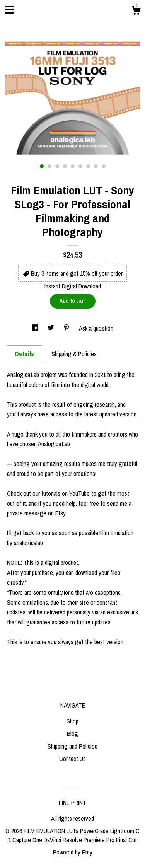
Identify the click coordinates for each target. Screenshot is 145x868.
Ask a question (96, 328)
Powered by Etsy (73, 852)
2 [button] (49, 166)
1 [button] (42, 166)
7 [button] (88, 166)
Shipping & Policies (74, 354)
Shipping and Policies (72, 746)
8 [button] (96, 166)
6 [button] (80, 166)
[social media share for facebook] (36, 328)
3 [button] (57, 166)
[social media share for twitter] (52, 328)
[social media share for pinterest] (67, 328)
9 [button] (104, 166)
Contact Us (72, 759)
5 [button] (73, 166)
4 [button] (65, 166)
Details (25, 354)
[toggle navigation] (9, 10)
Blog (72, 733)
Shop (72, 721)
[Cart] (136, 12)
